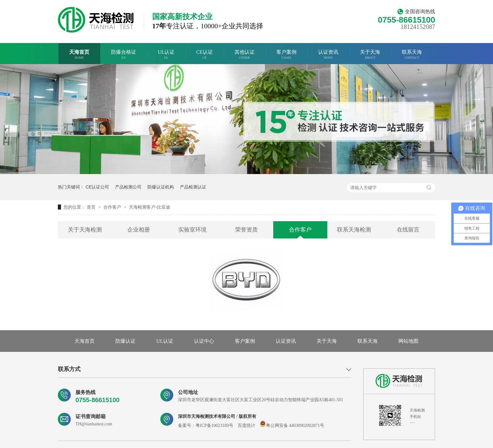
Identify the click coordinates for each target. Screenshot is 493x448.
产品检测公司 (128, 187)
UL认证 (166, 55)
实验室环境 (192, 230)
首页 (92, 207)
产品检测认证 (193, 187)
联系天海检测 (354, 230)
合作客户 (113, 207)
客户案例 (286, 55)
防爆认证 (125, 341)
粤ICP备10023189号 (214, 426)
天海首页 (79, 55)
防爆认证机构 (161, 187)
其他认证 (245, 55)
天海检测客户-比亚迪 (150, 207)
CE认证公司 (97, 187)
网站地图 (408, 341)
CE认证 (204, 55)
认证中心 (204, 341)
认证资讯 (328, 55)
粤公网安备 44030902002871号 (292, 426)
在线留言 (408, 230)
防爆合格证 (124, 55)
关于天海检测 (85, 230)
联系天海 (412, 55)
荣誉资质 (246, 230)
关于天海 (370, 55)
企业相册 (139, 230)
